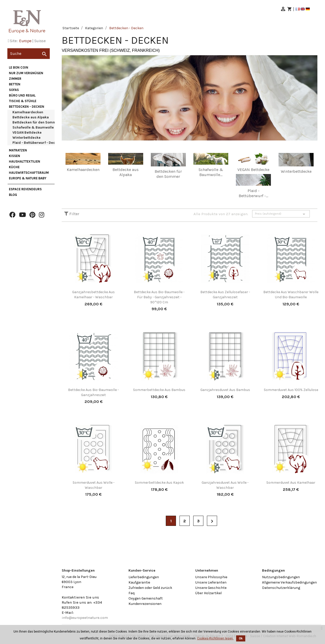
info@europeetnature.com (85, 618)
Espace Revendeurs (25, 189)
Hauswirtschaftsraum (29, 173)
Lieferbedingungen (144, 577)
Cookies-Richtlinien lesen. (215, 638)
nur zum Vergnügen (26, 73)
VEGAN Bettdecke (27, 132)
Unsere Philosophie (211, 577)
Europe (25, 41)
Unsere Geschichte (211, 588)
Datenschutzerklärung (281, 588)
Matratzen (18, 150)
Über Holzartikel (208, 593)
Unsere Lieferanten (211, 582)
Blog (13, 195)
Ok (241, 638)
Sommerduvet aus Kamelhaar (291, 483)
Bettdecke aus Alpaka (31, 117)
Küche (14, 167)
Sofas (14, 90)
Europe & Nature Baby (28, 178)
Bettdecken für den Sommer (36, 122)
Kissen (14, 156)
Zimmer (15, 79)
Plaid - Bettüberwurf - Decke (36, 143)
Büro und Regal (22, 95)
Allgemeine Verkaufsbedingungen (289, 582)
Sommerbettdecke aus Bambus (159, 390)
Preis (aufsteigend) (281, 214)
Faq (132, 593)
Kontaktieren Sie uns (80, 597)
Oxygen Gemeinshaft (146, 598)
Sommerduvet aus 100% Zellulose (291, 390)
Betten (15, 84)
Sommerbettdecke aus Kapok (159, 483)
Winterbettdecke (27, 138)
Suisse (40, 41)
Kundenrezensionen (145, 604)
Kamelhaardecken (28, 112)
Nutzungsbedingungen (281, 577)
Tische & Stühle (23, 101)
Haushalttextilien (25, 161)
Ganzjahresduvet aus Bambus (225, 390)
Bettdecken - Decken (27, 107)
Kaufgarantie (139, 582)
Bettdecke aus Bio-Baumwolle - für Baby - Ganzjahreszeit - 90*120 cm (159, 297)
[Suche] (29, 54)
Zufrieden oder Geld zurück (150, 588)
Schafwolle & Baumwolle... (211, 172)
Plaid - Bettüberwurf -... (253, 193)
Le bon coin (19, 67)
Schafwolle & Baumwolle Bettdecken (43, 127)
